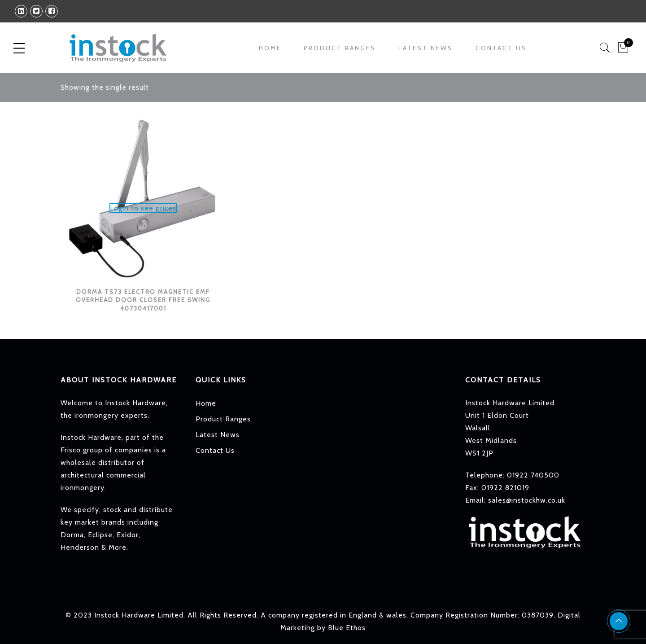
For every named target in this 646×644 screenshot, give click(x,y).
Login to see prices (143, 208)
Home (270, 48)
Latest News (426, 48)
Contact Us (501, 48)
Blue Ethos (347, 628)
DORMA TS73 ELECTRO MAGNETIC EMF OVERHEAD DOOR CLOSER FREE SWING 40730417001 (143, 300)
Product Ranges (340, 48)
